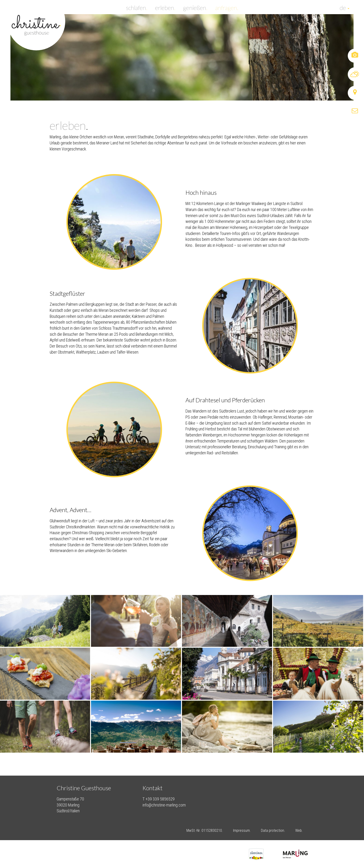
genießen (195, 7)
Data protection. (273, 831)
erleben (165, 7)
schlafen (137, 7)
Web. (299, 831)
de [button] (344, 7)
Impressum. (242, 831)
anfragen (227, 7)
